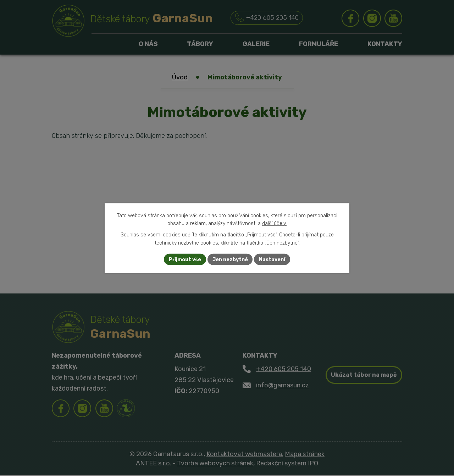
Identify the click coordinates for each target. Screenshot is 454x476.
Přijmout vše (185, 259)
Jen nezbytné (230, 259)
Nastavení (272, 259)
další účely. (274, 223)
